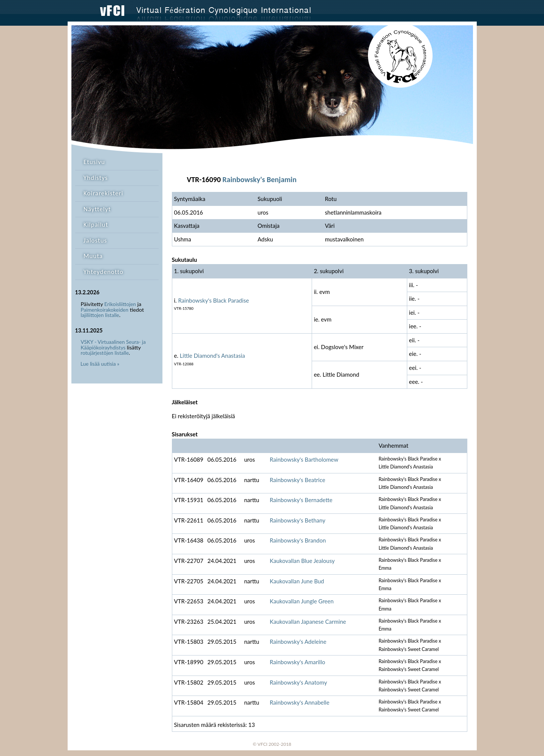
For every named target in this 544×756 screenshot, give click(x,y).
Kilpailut (96, 225)
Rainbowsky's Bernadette (301, 500)
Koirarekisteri (103, 193)
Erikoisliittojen (120, 304)
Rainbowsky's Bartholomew (304, 459)
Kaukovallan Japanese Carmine (308, 621)
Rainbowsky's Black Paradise (214, 300)
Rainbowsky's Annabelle (300, 702)
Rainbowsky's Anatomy (298, 682)
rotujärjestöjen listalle (105, 353)
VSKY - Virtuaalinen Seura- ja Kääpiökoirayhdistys (113, 345)
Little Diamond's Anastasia (212, 356)
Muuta (93, 256)
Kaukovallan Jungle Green (302, 601)
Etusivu (94, 162)
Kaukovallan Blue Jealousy (302, 561)
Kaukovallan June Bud (297, 581)
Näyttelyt (97, 209)
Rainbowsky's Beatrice (297, 480)
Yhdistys (96, 178)
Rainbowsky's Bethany (297, 520)
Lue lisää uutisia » (100, 364)
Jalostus (95, 240)
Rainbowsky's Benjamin (260, 179)
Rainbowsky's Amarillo (297, 662)
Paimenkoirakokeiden (105, 310)
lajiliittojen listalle (100, 315)
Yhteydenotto (104, 272)
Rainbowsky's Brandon (298, 540)
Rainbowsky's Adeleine (298, 642)
